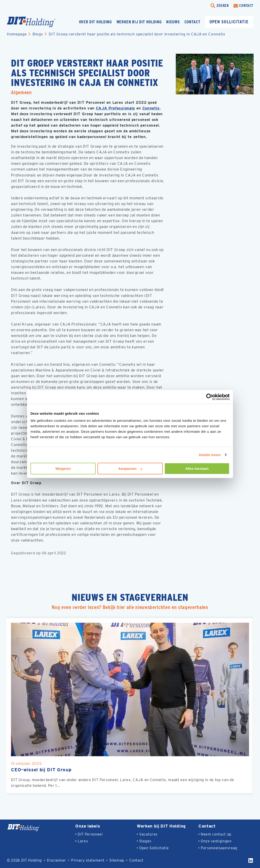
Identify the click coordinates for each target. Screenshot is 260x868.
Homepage (17, 34)
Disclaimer (57, 860)
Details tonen (210, 455)
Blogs (38, 34)
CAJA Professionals (116, 108)
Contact (192, 22)
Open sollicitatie (229, 22)
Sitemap (117, 860)
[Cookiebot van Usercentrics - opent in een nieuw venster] (210, 397)
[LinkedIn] (251, 860)
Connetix (152, 108)
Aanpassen (130, 469)
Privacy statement (88, 860)
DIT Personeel (90, 834)
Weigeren (63, 469)
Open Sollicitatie (154, 848)
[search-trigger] (220, 6)
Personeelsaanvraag (219, 848)
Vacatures (148, 834)
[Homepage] (40, 22)
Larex (83, 841)
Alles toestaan (197, 469)
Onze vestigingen (216, 841)
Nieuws (173, 22)
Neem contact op (216, 834)
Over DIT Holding (95, 22)
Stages (145, 841)
